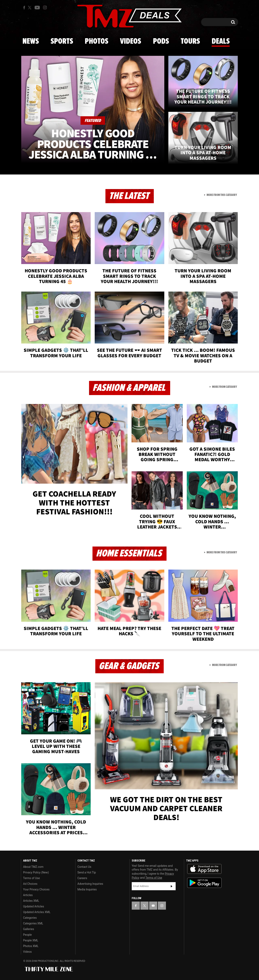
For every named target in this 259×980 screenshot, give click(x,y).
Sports (62, 41)
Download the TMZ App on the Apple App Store (204, 869)
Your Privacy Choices (36, 889)
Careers (82, 878)
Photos (97, 41)
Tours (190, 41)
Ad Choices (30, 884)
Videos (131, 41)
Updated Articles (33, 906)
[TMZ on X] (30, 8)
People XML (31, 940)
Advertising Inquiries (90, 884)
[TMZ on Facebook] (24, 8)
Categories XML (33, 923)
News (31, 41)
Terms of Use (31, 878)
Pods (161, 41)
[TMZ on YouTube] (153, 906)
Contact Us (84, 867)
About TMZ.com (33, 867)
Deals (221, 41)
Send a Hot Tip (87, 872)
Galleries (29, 929)
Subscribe (172, 886)
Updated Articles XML (37, 912)
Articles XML (31, 901)
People (27, 935)
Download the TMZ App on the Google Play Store (204, 883)
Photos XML (31, 946)
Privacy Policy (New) (36, 872)
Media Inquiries (87, 889)
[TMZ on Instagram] (45, 7)
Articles (28, 895)
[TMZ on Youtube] (37, 7)
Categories (30, 918)
